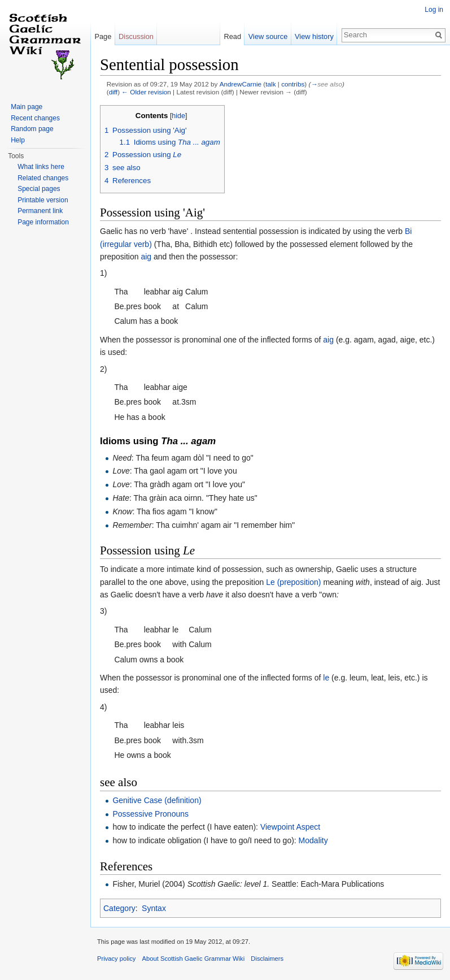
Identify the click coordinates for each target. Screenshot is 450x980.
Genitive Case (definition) (157, 800)
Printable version (43, 200)
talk (270, 84)
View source (268, 36)
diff (113, 92)
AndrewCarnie (241, 84)
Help (18, 140)
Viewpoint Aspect (290, 827)
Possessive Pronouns (150, 814)
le (326, 678)
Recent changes (35, 118)
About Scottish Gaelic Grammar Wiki (194, 959)
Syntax (154, 908)
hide (178, 116)
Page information (43, 222)
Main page (27, 107)
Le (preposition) (293, 582)
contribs (293, 84)
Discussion (136, 36)
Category (119, 908)
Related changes (43, 178)
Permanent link (40, 211)
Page (103, 36)
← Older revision (146, 92)
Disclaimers (267, 959)
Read (232, 36)
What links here (41, 167)
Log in (434, 10)
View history (314, 36)
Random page (32, 129)
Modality (313, 840)
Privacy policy (116, 959)
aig (146, 257)
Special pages (39, 189)
